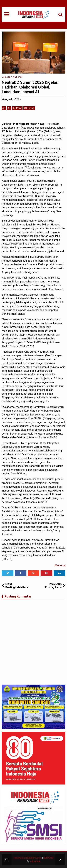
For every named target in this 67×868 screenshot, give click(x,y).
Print (17, 108)
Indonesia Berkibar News (28, 858)
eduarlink (35, 861)
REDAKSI (48, 858)
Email (29, 108)
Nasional (60, 565)
